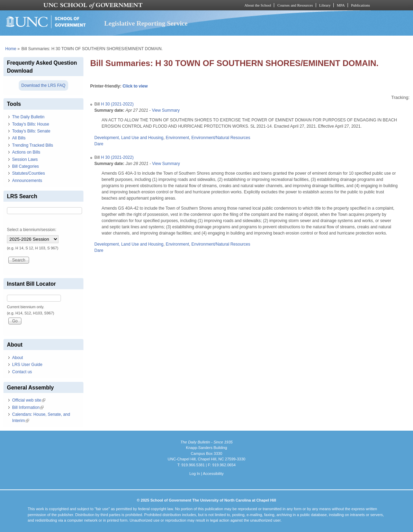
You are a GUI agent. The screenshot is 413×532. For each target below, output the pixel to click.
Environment (177, 138)
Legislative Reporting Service (146, 23)
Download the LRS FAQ (43, 85)
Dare (99, 144)
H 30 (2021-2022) (117, 104)
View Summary (166, 110)
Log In (195, 474)
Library (325, 5)
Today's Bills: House (31, 124)
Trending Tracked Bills (33, 145)
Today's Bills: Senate (31, 131)
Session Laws (25, 159)
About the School (258, 5)
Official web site (29, 400)
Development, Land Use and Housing (129, 138)
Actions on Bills (26, 152)
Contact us (22, 372)
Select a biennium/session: (32, 230)
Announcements (27, 181)
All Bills (19, 138)
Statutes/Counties (29, 173)
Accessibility (213, 474)
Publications (361, 5)
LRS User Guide (27, 365)
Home (11, 49)
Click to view (135, 86)
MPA (341, 5)
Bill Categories (25, 166)
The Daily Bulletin (28, 117)
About (17, 358)
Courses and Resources (295, 5)
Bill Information (28, 407)
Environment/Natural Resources (221, 138)
